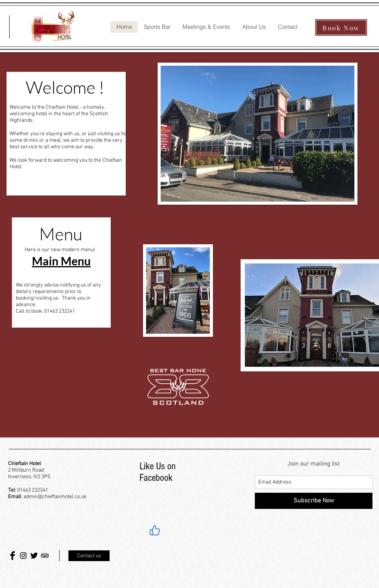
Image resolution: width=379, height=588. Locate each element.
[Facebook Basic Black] (12, 556)
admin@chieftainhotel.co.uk (55, 497)
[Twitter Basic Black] (34, 556)
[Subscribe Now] (314, 501)
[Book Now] (341, 27)
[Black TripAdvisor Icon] (45, 556)
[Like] (155, 530)
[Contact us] (89, 556)
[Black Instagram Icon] (23, 556)
